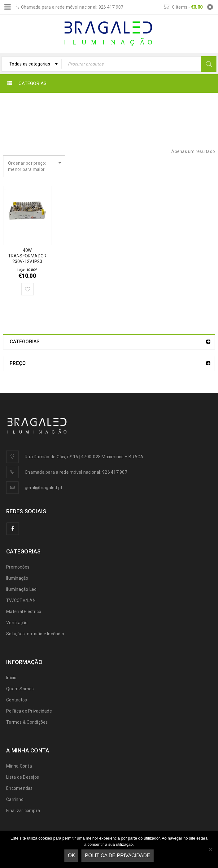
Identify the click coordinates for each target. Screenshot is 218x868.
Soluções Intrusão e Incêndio (35, 634)
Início (118, 105)
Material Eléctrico (24, 612)
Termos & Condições (27, 722)
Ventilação (17, 623)
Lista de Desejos (23, 777)
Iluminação (17, 578)
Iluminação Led (22, 589)
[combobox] (32, 64)
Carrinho (15, 799)
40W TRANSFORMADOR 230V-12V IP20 (27, 256)
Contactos (17, 700)
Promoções (18, 567)
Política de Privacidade (29, 711)
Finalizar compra (23, 811)
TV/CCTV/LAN (21, 600)
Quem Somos (20, 689)
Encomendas (20, 788)
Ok (71, 855)
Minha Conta (19, 766)
